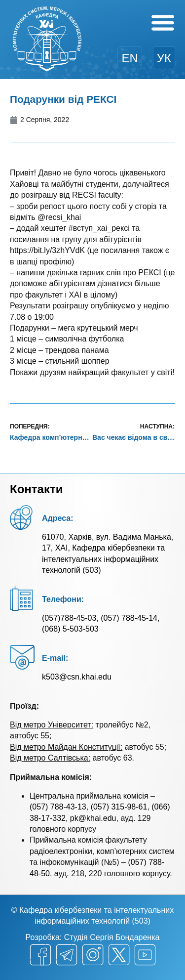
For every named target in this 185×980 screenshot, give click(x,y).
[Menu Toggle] (163, 22)
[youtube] (145, 955)
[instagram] (93, 955)
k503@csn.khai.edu (77, 677)
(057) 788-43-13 (58, 807)
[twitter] (119, 955)
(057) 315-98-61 (119, 807)
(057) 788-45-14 (129, 618)
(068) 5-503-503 (70, 629)
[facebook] (40, 955)
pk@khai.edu (93, 818)
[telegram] (67, 955)
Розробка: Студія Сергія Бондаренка (93, 937)
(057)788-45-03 (69, 618)
